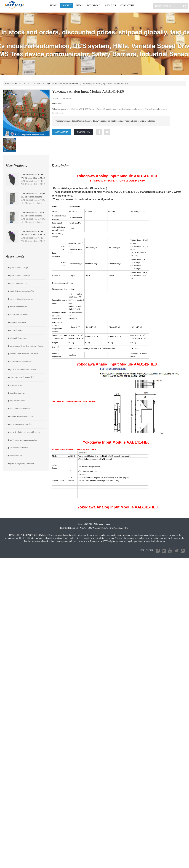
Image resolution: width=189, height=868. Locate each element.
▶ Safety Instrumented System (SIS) (21, 291)
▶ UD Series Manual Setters (18, 448)
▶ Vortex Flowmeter (16, 330)
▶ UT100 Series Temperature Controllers (23, 440)
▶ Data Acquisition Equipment (19, 409)
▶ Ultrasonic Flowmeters (17, 338)
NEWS (80, 5)
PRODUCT (66, 5)
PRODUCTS (21, 83)
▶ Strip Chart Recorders (17, 401)
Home (8, 83)
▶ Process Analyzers (16, 385)
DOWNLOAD (94, 5)
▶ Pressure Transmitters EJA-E (19, 275)
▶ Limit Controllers (15, 456)
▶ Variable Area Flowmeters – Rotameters (23, 354)
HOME (53, 5)
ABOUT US (110, 5)
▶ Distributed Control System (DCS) (65, 83)
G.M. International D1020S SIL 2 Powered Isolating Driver (33, 197)
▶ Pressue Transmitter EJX (18, 283)
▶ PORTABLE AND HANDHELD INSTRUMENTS (22, 369)
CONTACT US (127, 5)
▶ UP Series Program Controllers (20, 424)
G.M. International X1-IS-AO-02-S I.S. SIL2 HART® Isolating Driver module (33, 178)
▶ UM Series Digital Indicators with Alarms (24, 432)
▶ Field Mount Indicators (18, 307)
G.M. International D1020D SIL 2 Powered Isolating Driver (33, 216)
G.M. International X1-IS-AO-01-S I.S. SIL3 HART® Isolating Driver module (33, 235)
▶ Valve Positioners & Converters (21, 299)
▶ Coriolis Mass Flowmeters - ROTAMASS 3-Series (26, 346)
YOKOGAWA (37, 83)
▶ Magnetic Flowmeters (17, 322)
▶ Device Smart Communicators (20, 362)
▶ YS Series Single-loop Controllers (21, 463)
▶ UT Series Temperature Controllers (21, 416)
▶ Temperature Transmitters (18, 315)
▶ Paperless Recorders (16, 393)
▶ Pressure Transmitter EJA (18, 268)
